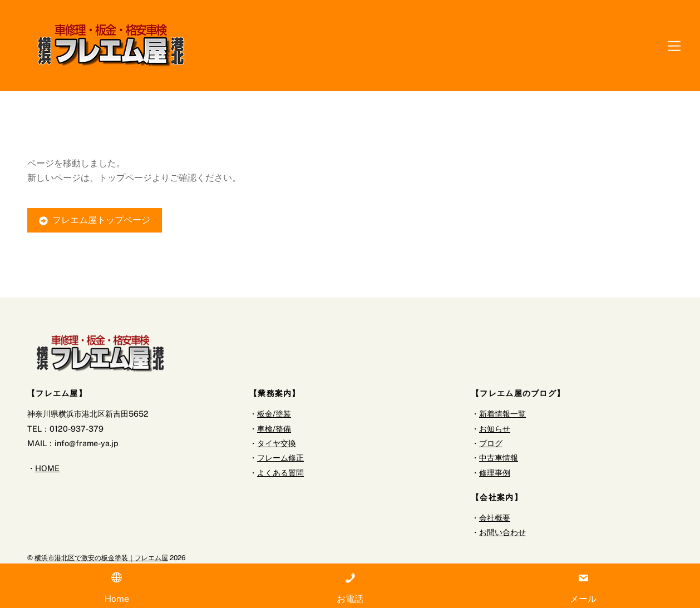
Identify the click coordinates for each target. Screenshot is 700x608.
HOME (47, 469)
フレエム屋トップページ (95, 221)
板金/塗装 (274, 414)
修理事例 (495, 473)
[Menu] (674, 45)
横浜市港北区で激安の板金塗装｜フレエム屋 (101, 558)
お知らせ (495, 429)
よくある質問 (280, 473)
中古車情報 (499, 458)
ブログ (491, 444)
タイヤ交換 (277, 444)
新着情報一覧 (502, 414)
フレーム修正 (280, 458)
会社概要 (495, 518)
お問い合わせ (502, 533)
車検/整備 (274, 429)
